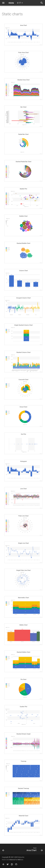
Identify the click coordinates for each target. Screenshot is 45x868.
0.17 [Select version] (19, 3)
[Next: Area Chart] (34, 850)
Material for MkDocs (16, 860)
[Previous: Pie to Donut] (3, 850)
